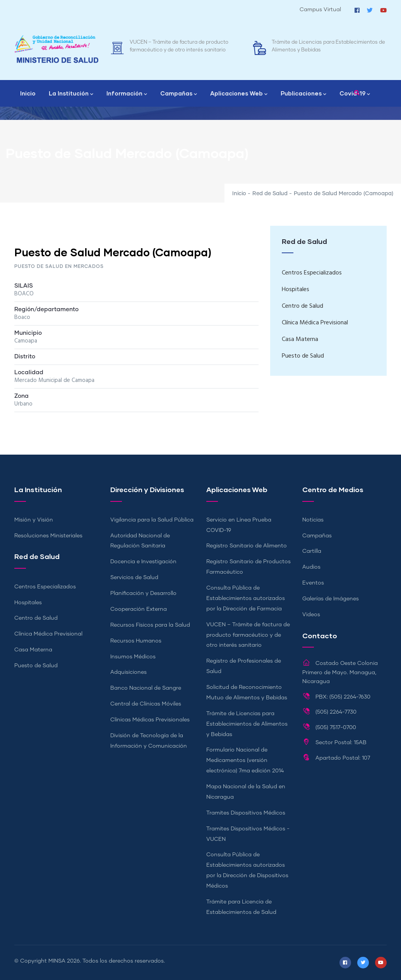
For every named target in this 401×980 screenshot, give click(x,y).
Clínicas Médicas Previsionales (150, 720)
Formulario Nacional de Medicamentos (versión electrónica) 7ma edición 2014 (245, 760)
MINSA (57, 961)
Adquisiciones (129, 672)
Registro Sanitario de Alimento (247, 546)
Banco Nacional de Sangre (146, 688)
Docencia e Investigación (143, 562)
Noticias (313, 520)
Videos (311, 615)
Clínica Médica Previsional (315, 323)
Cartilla (312, 551)
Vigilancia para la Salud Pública (152, 520)
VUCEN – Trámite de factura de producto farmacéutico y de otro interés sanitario (248, 635)
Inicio (28, 93)
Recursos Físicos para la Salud (150, 625)
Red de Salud (270, 194)
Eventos (313, 583)
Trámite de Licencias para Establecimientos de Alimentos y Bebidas (247, 724)
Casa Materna (300, 339)
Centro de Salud (302, 306)
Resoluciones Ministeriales (48, 536)
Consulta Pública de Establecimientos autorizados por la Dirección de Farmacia (246, 598)
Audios (311, 567)
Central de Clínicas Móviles (146, 704)
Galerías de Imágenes (331, 599)
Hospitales (296, 290)
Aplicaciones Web (239, 94)
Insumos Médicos (133, 657)
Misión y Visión (34, 520)
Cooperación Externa (139, 609)
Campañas (179, 94)
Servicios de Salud (134, 578)
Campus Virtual (320, 10)
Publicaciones (303, 94)
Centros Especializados (312, 273)
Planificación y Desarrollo (143, 593)
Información (127, 94)
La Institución (71, 94)
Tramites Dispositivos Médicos (246, 813)
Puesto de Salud (303, 356)
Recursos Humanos (136, 641)
